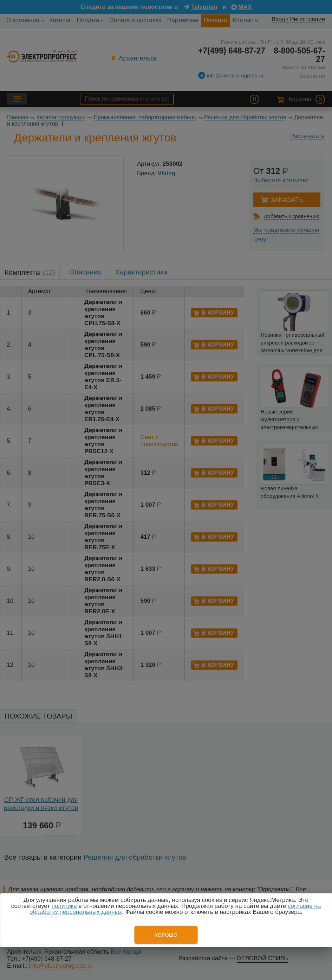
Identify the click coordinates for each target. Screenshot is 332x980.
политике (64, 906)
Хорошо (166, 935)
